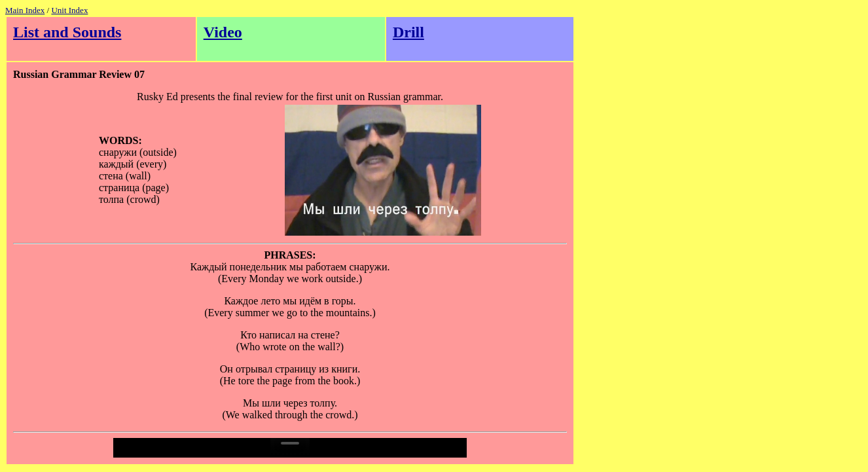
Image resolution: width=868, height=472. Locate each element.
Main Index (25, 10)
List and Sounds (67, 32)
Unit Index (69, 10)
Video (223, 32)
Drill (408, 32)
